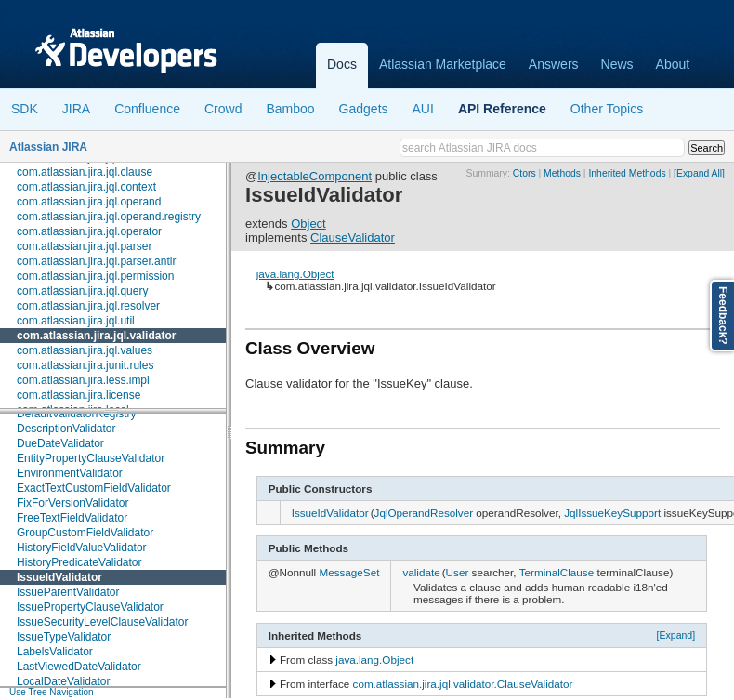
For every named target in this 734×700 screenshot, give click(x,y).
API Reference (502, 109)
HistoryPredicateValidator (79, 562)
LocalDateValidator (64, 681)
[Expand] (676, 635)
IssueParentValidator (68, 592)
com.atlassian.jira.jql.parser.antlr (96, 261)
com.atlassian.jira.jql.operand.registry (109, 217)
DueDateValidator (60, 443)
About (673, 64)
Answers (554, 64)
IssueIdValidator (59, 577)
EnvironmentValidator (70, 473)
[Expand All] (699, 173)
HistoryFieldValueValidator (82, 548)
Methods (562, 173)
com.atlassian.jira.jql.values (85, 350)
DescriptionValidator (66, 429)
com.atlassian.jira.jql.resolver (88, 306)
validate (421, 572)
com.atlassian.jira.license (79, 395)
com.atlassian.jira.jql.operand (89, 202)
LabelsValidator (55, 652)
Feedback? (723, 316)
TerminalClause (557, 572)
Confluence (147, 109)
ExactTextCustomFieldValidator (94, 488)
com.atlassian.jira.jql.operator (89, 231)
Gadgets (364, 109)
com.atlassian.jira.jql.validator (96, 336)
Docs (342, 64)
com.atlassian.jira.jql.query (82, 291)
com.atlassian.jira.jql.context (86, 187)
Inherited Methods (627, 173)
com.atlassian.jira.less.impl (83, 380)
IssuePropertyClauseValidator (90, 607)
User (458, 572)
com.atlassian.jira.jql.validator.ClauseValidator (463, 684)
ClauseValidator (353, 238)
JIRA (76, 109)
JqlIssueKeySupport (612, 513)
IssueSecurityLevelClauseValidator (103, 622)
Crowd (223, 109)
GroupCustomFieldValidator (85, 533)
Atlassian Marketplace (443, 64)
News (617, 64)
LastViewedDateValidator (79, 667)
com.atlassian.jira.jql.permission (95, 276)
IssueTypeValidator (64, 637)
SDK (25, 109)
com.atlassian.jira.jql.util (76, 321)
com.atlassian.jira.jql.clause (85, 172)
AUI (423, 109)
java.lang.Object (295, 274)
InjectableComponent (315, 176)
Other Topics (607, 109)
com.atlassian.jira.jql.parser (84, 246)
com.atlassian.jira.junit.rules (85, 365)
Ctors (524, 173)
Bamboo (290, 109)
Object (308, 224)
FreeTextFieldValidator (72, 518)
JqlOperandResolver (424, 513)
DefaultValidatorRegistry (77, 414)
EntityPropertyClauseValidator (91, 458)
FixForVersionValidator (73, 503)
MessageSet (349, 572)
